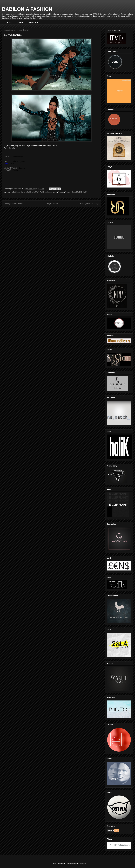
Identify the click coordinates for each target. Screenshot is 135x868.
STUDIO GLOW (82, 192)
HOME (9, 22)
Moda (67, 192)
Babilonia (17, 192)
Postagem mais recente (14, 204)
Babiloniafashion (27, 192)
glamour (49, 192)
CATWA (36, 192)
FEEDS (20, 22)
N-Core (73, 192)
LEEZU (7, 161)
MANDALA (8, 157)
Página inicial (52, 204)
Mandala (61, 192)
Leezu (55, 192)
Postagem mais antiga (90, 204)
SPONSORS (33, 22)
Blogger (83, 863)
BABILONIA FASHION (27, 9)
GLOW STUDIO (11, 168)
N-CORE (8, 170)
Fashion (43, 192)
